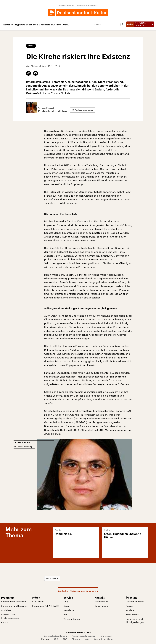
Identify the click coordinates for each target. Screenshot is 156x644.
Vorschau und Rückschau (14, 601)
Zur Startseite (52, 578)
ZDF (65, 639)
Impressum (106, 636)
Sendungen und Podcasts (14, 606)
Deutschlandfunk (66, 5)
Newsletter (69, 610)
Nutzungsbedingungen (84, 636)
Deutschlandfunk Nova (88, 5)
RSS (65, 615)
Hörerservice (101, 601)
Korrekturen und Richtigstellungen (135, 621)
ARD (56, 639)
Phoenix (76, 639)
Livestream (38, 601)
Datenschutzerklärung (55, 636)
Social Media (101, 606)
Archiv (66, 25)
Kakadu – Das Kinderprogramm (10, 616)
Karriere (130, 610)
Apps (66, 606)
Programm (19, 25)
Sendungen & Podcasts (38, 25)
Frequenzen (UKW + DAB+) (46, 606)
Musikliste (56, 25)
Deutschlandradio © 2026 (78, 633)
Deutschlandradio (135, 601)
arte (87, 639)
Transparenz (132, 615)
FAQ (66, 601)
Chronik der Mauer (104, 639)
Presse (129, 606)
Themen (6, 25)
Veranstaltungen (72, 619)
